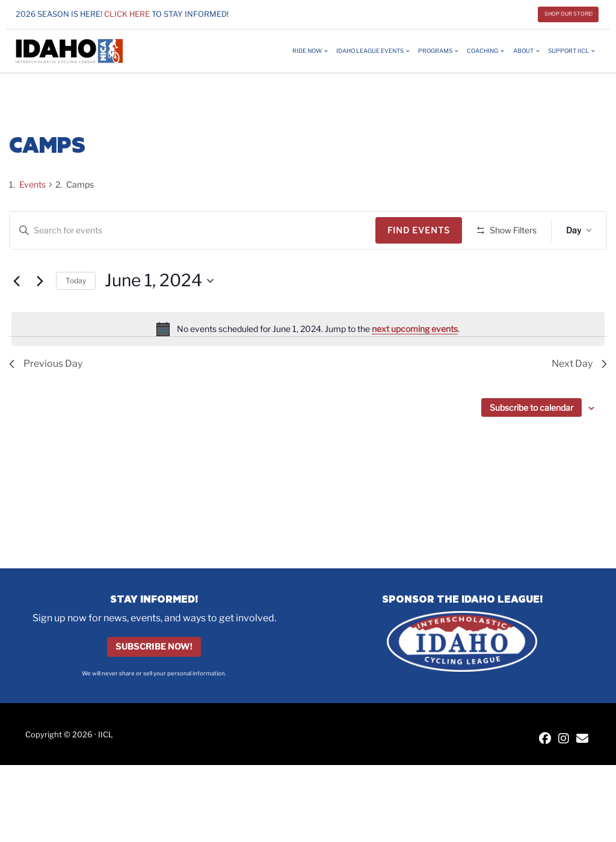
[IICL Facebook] (545, 739)
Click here (127, 14)
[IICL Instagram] (564, 739)
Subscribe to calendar (531, 443)
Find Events (423, 230)
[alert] (308, 364)
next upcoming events (415, 364)
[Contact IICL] (582, 739)
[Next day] (40, 316)
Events (32, 184)
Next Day (579, 399)
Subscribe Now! (154, 647)
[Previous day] (16, 316)
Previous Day (46, 399)
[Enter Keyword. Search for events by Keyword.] (195, 231)
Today (76, 315)
